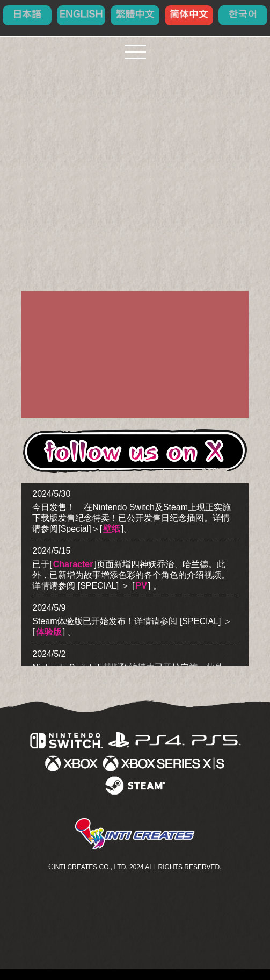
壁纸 (112, 529)
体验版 (49, 632)
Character (73, 564)
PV (141, 586)
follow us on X (135, 451)
